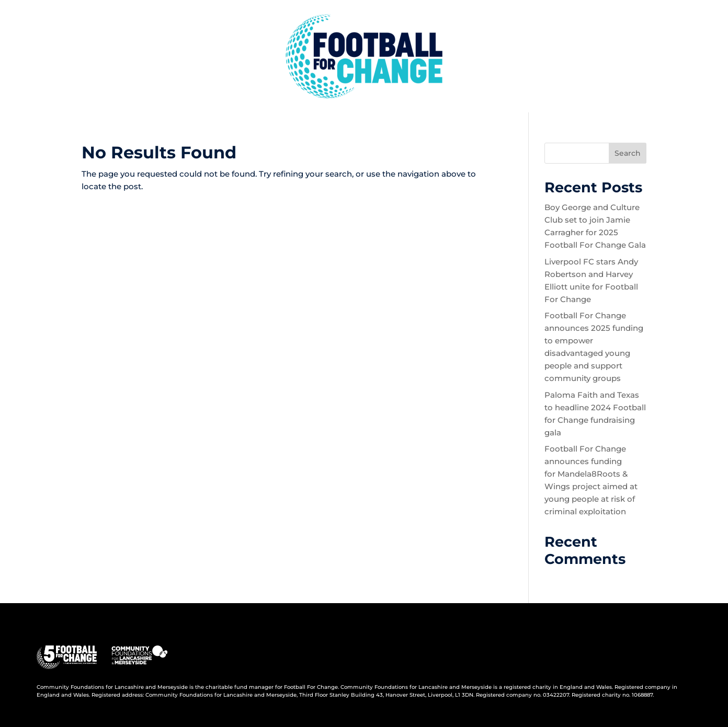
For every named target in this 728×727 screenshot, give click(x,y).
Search (628, 153)
